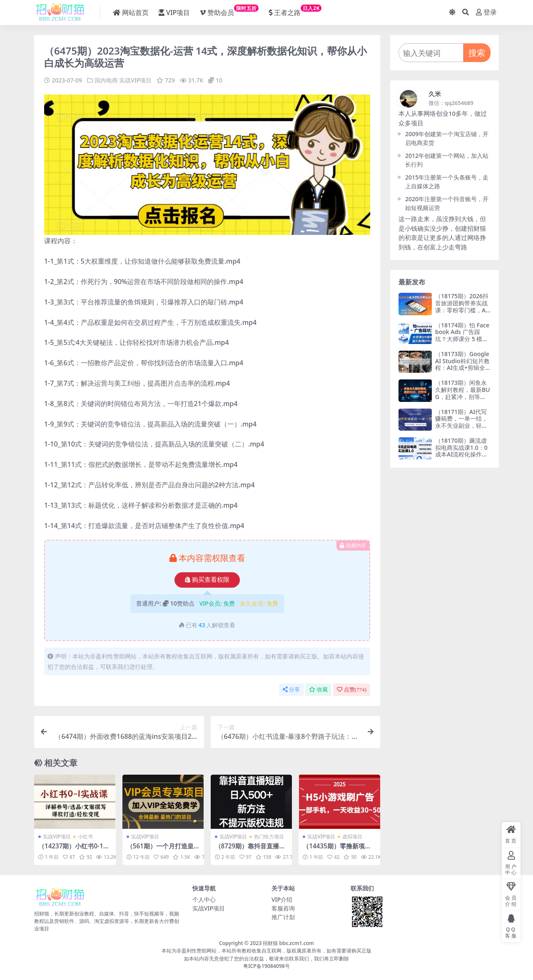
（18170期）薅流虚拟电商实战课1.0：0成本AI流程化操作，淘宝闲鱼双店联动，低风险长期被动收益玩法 (461, 458)
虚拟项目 (352, 837)
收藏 (318, 689)
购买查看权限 (207, 580)
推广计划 (283, 917)
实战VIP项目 (135, 80)
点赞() (352, 689)
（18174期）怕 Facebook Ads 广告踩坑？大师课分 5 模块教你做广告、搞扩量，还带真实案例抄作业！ (462, 343)
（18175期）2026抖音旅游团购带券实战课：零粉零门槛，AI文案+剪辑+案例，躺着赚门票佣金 (462, 310)
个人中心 (204, 899)
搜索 (477, 53)
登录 (486, 12)
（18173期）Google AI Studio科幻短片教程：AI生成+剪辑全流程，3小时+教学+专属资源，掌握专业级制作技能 (462, 371)
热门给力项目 (269, 837)
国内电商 (106, 80)
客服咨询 (283, 908)
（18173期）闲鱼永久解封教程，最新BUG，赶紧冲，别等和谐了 (463, 393)
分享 (291, 689)
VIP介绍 (282, 899)
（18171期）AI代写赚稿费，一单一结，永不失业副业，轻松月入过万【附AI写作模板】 (461, 426)
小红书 (85, 837)
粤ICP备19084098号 (266, 966)
